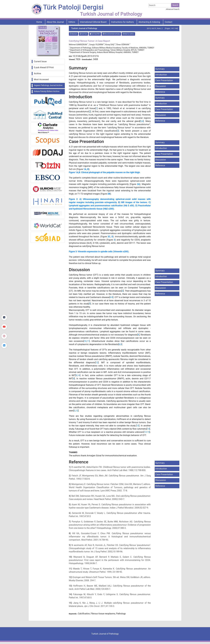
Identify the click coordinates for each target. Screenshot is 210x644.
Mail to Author (128, 34)
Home (39, 22)
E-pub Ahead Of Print (44, 67)
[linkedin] (4, 345)
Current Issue (40, 61)
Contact (168, 22)
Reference (160, 92)
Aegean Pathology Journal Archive (48, 85)
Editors (72, 22)
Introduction (161, 75)
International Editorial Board (93, 22)
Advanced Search (173, 9)
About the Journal (55, 22)
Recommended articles (111, 34)
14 (79, 375)
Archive (37, 73)
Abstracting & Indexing (149, 22)
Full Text (83, 34)
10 (85, 341)
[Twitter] (4, 317)
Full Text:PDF (95, 34)
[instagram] (4, 336)
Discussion (161, 86)
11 (88, 341)
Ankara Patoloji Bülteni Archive (47, 91)
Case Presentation (164, 80)
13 (138, 426)
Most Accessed (41, 79)
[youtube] (4, 327)
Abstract (74, 34)
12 (97, 363)
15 (148, 432)
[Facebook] (4, 308)
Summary (160, 69)
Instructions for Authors (122, 22)
